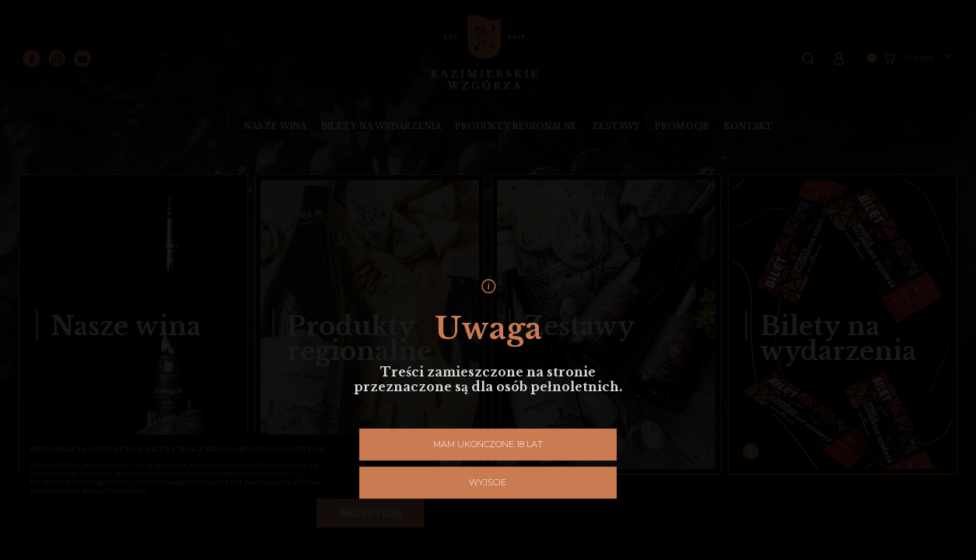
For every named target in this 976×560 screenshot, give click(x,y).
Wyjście (546, 346)
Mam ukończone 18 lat (430, 346)
